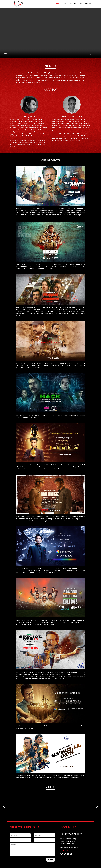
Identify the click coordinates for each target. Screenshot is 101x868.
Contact (88, 4)
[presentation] (4, 807)
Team (81, 4)
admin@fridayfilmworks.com (70, 847)
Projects (73, 4)
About (65, 4)
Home (58, 4)
